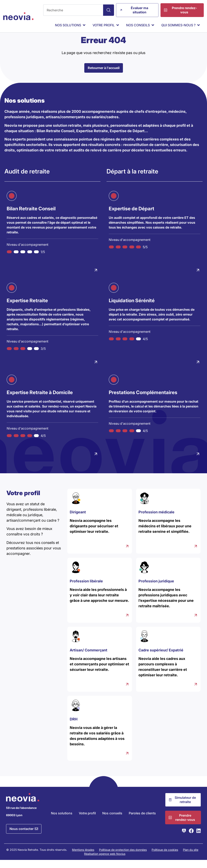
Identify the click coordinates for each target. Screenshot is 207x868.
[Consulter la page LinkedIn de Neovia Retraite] (199, 839)
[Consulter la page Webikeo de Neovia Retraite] (184, 839)
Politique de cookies (165, 858)
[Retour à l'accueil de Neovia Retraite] (18, 16)
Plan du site (191, 858)
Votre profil (87, 821)
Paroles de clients (142, 821)
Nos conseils (112, 821)
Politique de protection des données (123, 858)
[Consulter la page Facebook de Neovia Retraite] (191, 839)
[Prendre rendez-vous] (182, 10)
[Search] (109, 10)
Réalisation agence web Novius (105, 862)
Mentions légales (83, 858)
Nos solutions (62, 821)
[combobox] (73, 10)
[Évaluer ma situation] (137, 10)
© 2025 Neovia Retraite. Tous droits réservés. (37, 858)
